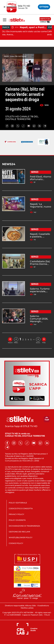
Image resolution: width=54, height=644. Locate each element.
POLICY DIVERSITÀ (17, 520)
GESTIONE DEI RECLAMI (19, 532)
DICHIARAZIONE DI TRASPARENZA (24, 526)
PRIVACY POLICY (16, 514)
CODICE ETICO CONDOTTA (21, 508)
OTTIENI (44, 7)
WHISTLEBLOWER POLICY (21, 537)
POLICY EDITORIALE (18, 503)
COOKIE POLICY (16, 543)
